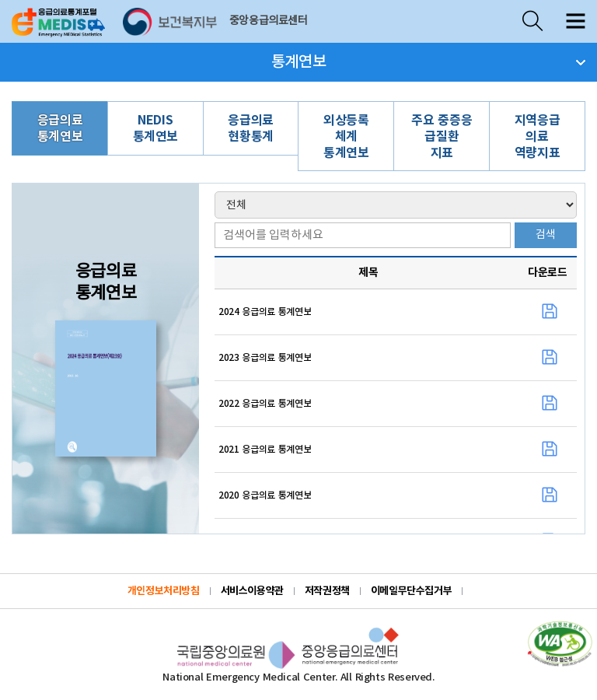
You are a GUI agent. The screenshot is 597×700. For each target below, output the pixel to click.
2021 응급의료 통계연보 (265, 450)
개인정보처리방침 (164, 591)
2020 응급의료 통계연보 (265, 495)
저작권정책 (327, 591)
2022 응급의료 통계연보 (265, 404)
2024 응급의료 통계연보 (265, 312)
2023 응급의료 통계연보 (265, 358)
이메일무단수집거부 (412, 591)
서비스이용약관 (252, 591)
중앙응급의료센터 (269, 21)
